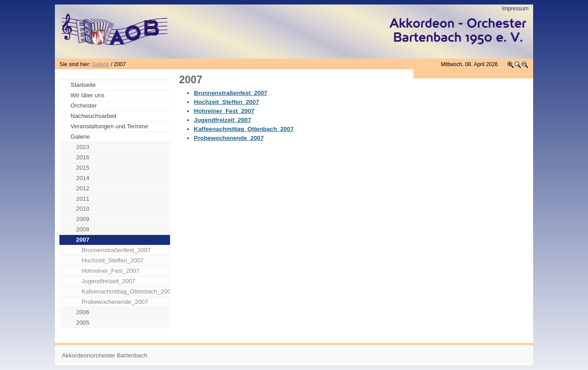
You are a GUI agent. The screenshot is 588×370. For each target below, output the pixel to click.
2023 (83, 147)
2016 (83, 157)
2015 (83, 168)
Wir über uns (88, 95)
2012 (83, 188)
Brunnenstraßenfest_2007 (116, 250)
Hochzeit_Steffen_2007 (112, 260)
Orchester (84, 106)
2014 (83, 178)
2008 (83, 229)
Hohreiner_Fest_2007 (110, 271)
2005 (83, 323)
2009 (83, 219)
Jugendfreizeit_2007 (108, 281)
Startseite (83, 85)
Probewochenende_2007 (115, 302)
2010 (83, 209)
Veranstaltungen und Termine (110, 126)
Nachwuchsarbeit (94, 116)
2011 (83, 199)
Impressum (515, 9)
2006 (83, 312)
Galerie (101, 64)
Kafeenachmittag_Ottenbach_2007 (126, 291)
